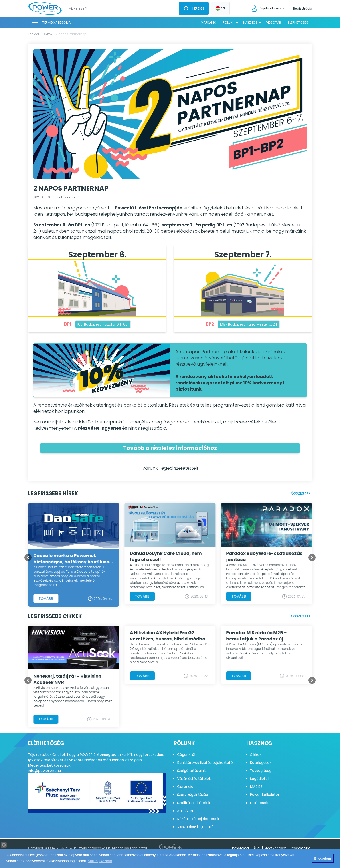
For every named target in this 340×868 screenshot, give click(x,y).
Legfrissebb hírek (53, 493)
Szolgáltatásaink (191, 771)
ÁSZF (257, 848)
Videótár (274, 22)
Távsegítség (261, 771)
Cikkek (47, 34)
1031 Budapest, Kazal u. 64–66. (103, 324)
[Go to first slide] (312, 558)
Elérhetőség (298, 22)
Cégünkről (186, 755)
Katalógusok (261, 763)
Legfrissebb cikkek (55, 616)
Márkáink (208, 22)
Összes (302, 493)
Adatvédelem (276, 848)
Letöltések (259, 803)
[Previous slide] (28, 558)
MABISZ (256, 787)
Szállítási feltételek (194, 803)
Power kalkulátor (265, 795)
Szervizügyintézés (192, 795)
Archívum (186, 811)
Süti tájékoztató (100, 861)
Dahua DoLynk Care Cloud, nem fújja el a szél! (166, 556)
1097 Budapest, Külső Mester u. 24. (249, 324)
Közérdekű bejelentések (198, 819)
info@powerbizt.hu (44, 771)
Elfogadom (322, 858)
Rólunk (229, 22)
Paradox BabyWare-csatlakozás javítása (264, 556)
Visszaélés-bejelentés (196, 827)
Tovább (46, 598)
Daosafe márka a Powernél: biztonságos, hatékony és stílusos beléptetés (73, 558)
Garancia (185, 787)
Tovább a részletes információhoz (170, 448)
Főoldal (33, 34)
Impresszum (301, 848)
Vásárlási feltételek (194, 779)
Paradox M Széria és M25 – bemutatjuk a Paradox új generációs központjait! (257, 636)
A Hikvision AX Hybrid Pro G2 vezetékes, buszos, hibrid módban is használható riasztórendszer (169, 636)
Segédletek (260, 779)
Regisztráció (303, 8)
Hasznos (250, 22)
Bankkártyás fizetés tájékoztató (205, 763)
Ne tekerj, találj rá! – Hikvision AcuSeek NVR (67, 679)
